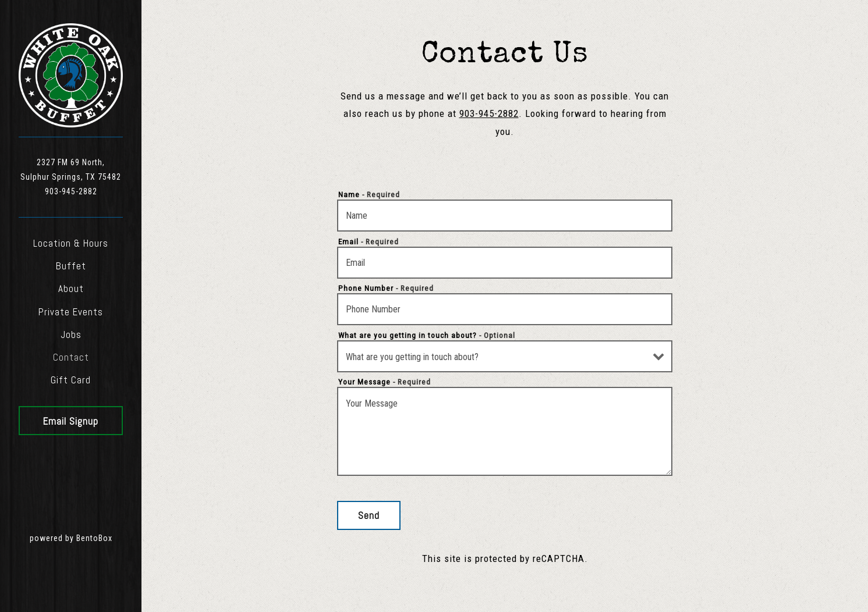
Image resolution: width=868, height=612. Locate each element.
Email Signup (71, 421)
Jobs (71, 335)
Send (369, 515)
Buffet (71, 266)
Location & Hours (71, 243)
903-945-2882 (71, 191)
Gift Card (71, 380)
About (71, 289)
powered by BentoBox (86, 537)
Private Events (71, 312)
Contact (71, 357)
